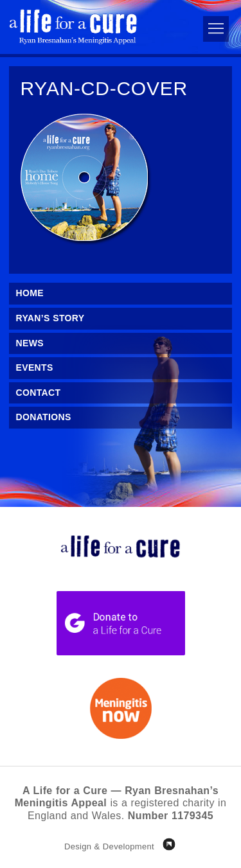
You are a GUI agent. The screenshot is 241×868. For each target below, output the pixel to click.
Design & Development (109, 846)
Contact (39, 393)
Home (30, 293)
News (30, 343)
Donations (44, 417)
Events (35, 368)
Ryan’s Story (50, 318)
